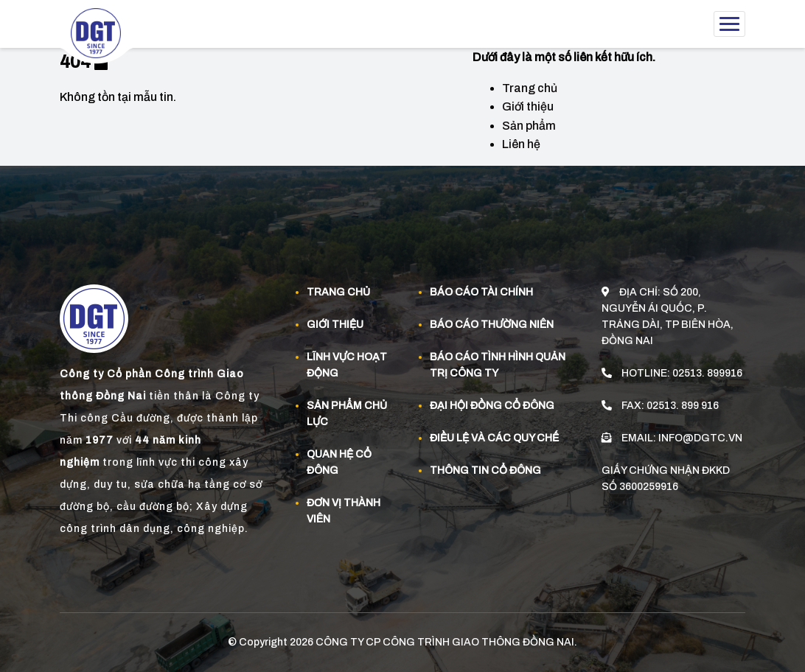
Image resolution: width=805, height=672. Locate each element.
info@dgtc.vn (700, 438)
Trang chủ (530, 88)
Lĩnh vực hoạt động (347, 365)
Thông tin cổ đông (485, 470)
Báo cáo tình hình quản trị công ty (498, 365)
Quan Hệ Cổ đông (339, 462)
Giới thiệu (528, 106)
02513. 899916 (707, 373)
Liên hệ (521, 144)
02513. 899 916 (683, 406)
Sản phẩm (529, 126)
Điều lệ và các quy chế (494, 438)
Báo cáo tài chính (481, 292)
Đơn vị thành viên (344, 511)
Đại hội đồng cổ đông (492, 406)
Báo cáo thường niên (492, 325)
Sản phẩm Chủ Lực (347, 414)
